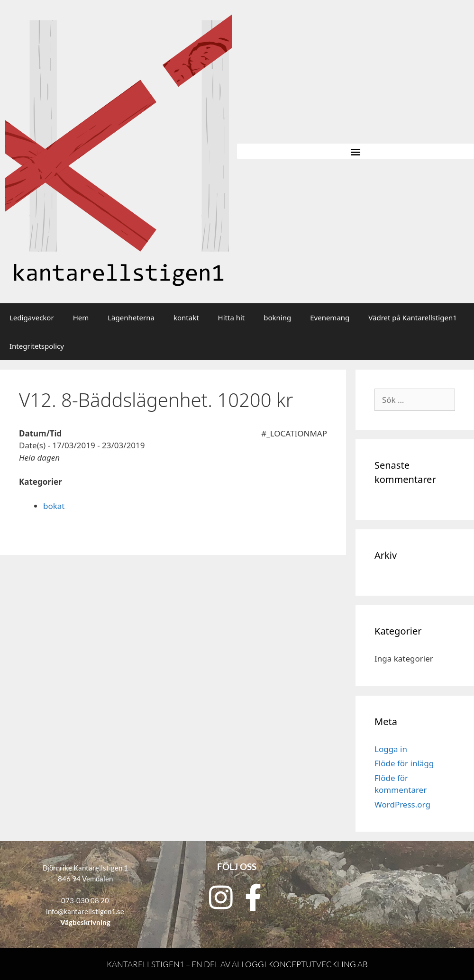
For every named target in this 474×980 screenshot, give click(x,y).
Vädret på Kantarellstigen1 (412, 318)
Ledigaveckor (32, 318)
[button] (355, 151)
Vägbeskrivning (85, 922)
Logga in (391, 749)
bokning (277, 318)
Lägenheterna (131, 318)
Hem (81, 318)
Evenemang (330, 318)
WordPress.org (402, 804)
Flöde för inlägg (404, 763)
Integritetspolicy (37, 346)
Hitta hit (232, 318)
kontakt (186, 318)
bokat (54, 506)
